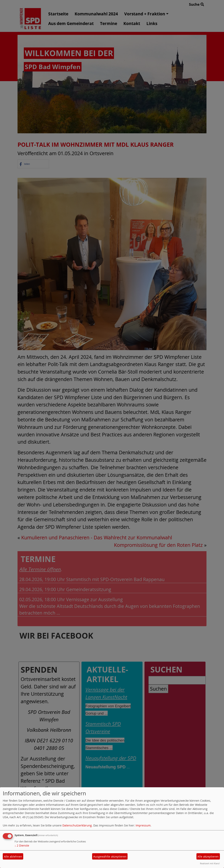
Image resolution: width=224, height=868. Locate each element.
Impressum (143, 825)
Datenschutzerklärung (77, 825)
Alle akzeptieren (208, 856)
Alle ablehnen (13, 856)
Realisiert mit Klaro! (210, 863)
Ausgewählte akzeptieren (110, 856)
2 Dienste (22, 845)
